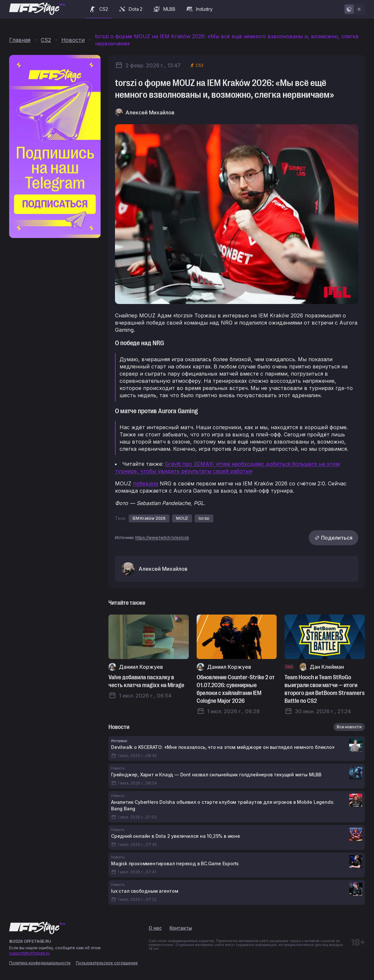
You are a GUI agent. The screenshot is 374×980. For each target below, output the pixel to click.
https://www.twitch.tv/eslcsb (162, 538)
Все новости (349, 727)
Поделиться (333, 538)
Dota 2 (130, 9)
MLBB (164, 9)
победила (146, 483)
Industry (199, 9)
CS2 (98, 9)
